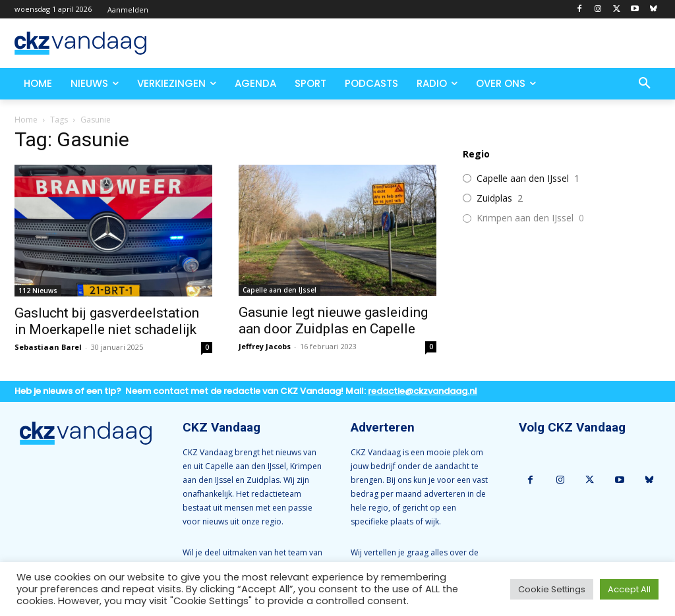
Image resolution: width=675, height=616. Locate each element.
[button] (645, 84)
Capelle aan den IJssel (279, 290)
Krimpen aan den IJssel (525, 218)
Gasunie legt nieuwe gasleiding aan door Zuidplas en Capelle (333, 321)
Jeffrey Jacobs (265, 346)
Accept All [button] (629, 589)
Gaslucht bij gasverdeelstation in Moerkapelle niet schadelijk (107, 321)
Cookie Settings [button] (552, 589)
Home (26, 120)
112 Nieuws (38, 291)
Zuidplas (494, 198)
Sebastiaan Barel (48, 347)
